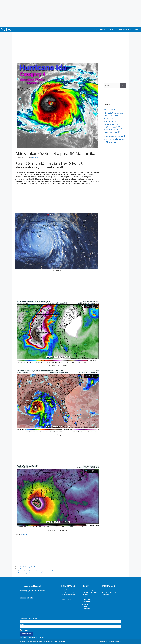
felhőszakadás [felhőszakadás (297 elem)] (116, 116)
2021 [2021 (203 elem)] (111, 110)
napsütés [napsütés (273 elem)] (111, 136)
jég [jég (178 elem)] (114, 127)
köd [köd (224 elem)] (105, 129)
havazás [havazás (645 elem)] (110, 118)
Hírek (103, 30)
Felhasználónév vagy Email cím (29, 619)
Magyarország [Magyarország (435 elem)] (117, 129)
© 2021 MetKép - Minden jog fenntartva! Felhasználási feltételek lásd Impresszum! (43, 642)
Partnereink (118, 642)
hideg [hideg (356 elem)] (116, 118)
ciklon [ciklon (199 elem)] (115, 110)
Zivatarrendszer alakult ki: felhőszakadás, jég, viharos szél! (35, 571)
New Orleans (30, 569)
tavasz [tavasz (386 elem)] (112, 139)
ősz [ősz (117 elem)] (122, 143)
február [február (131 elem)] (122, 113)
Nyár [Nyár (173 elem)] (116, 136)
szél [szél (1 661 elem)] (123, 136)
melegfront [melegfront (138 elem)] (111, 133)
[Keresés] (123, 85)
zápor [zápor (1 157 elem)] (117, 142)
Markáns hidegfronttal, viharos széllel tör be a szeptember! (35, 573)
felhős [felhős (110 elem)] (109, 116)
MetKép (6, 30)
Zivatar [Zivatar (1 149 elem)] (110, 142)
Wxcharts (24, 535)
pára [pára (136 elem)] (119, 136)
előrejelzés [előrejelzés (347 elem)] (108, 113)
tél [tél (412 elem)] (116, 139)
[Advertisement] (70, 13)
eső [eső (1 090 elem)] (114, 113)
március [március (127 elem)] (106, 136)
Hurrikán (20, 569)
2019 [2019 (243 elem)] (105, 110)
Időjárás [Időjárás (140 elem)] (114, 124)
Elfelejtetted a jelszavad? (27, 637)
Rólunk (136, 30)
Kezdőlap (95, 30)
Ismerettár (112, 30)
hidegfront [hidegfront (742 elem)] (109, 122)
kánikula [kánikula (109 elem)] (122, 127)
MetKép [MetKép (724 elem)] (118, 132)
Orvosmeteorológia (125, 30)
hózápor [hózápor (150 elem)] (120, 122)
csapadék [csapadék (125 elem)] (120, 110)
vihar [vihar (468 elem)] (119, 139)
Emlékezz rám (25, 630)
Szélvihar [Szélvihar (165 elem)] (106, 139)
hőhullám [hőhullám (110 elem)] (106, 124)
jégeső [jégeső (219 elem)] (118, 127)
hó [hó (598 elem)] (116, 122)
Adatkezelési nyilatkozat (107, 642)
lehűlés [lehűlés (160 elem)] (108, 129)
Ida (25, 569)
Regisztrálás (40, 637)
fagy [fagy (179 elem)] (118, 113)
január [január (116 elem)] (111, 127)
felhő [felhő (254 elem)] (105, 116)
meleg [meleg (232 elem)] (106, 132)
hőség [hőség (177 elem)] (110, 124)
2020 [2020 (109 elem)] (108, 110)
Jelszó (22, 624)
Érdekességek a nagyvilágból (26, 567)
